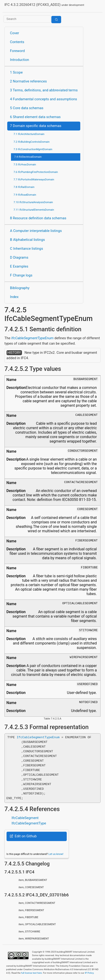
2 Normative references (28, 81)
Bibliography (20, 288)
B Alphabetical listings (28, 240)
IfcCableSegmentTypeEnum (32, 338)
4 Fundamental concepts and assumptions (44, 99)
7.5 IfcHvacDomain (25, 164)
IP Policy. (90, 973)
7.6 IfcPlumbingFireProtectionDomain (36, 172)
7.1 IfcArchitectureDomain (29, 134)
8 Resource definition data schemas (38, 218)
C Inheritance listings (26, 249)
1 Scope (16, 72)
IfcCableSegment (25, 818)
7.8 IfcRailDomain (24, 187)
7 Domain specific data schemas (36, 126)
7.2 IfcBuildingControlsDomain (31, 142)
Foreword (17, 51)
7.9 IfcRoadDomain (25, 195)
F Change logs (21, 275)
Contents (17, 42)
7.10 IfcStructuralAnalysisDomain (33, 202)
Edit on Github (23, 836)
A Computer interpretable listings (36, 231)
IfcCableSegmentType (29, 823)
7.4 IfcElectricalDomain (28, 157)
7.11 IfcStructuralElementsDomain (34, 210)
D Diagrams (19, 257)
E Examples (19, 266)
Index (14, 297)
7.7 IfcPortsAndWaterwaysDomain (34, 179)
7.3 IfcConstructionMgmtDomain (33, 149)
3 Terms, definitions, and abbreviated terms (44, 90)
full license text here (31, 973)
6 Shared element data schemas (35, 117)
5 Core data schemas (27, 108)
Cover (15, 33)
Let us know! (56, 854)
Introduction (20, 60)
